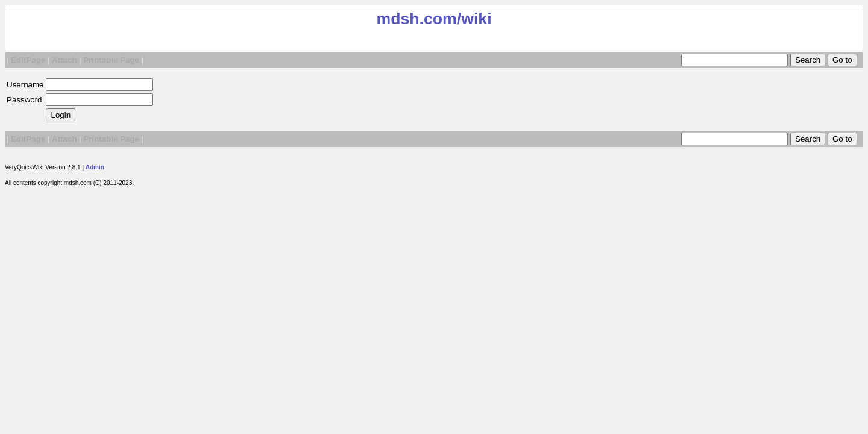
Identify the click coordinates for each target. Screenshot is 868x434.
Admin (95, 167)
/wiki (474, 19)
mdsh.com (416, 19)
